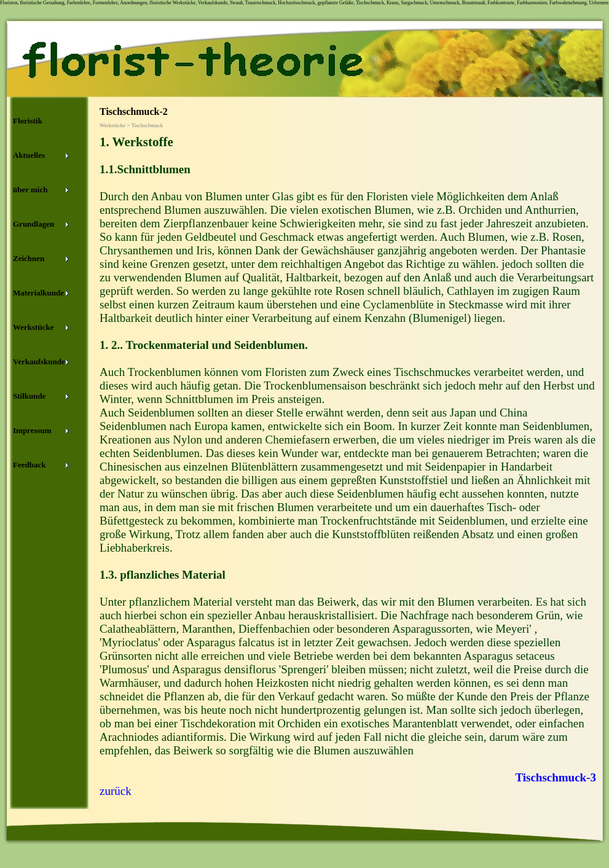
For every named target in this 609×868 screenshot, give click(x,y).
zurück (116, 791)
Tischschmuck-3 (556, 777)
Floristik (28, 121)
